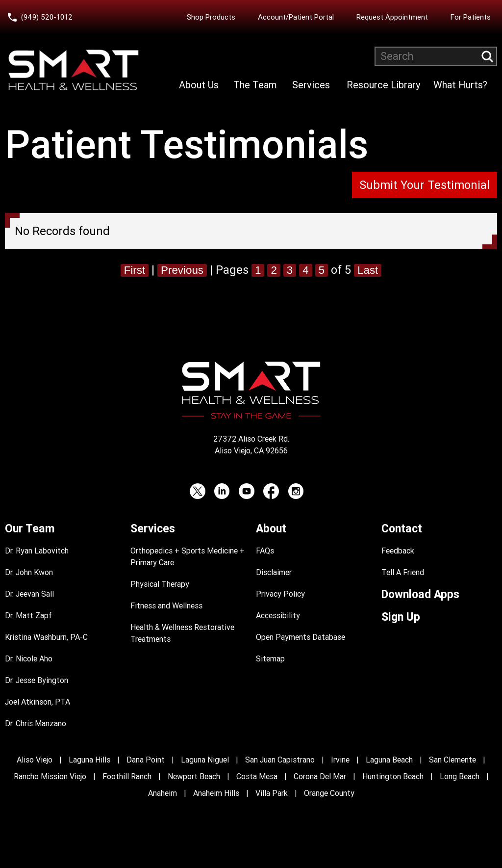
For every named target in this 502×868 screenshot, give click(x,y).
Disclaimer (274, 572)
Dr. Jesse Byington (37, 680)
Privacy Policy (280, 594)
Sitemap (270, 659)
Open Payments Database (301, 637)
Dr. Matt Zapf (28, 616)
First (131, 270)
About (271, 529)
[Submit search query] (487, 56)
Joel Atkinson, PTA (38, 702)
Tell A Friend (403, 572)
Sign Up (401, 617)
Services (311, 85)
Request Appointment (392, 17)
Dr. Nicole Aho (29, 659)
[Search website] (436, 56)
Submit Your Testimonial (425, 185)
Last (372, 270)
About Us (199, 85)
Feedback (398, 551)
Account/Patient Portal (296, 17)
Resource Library (383, 85)
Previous (181, 270)
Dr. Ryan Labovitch (37, 551)
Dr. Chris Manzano (36, 723)
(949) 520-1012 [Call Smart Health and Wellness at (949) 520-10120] (47, 17)
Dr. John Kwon (29, 572)
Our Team (30, 529)
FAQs (265, 551)
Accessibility (278, 616)
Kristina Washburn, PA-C (46, 637)
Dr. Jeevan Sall (29, 594)
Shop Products (211, 17)
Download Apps (420, 594)
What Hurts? (460, 85)
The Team (255, 85)
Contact (402, 529)
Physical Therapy (160, 584)
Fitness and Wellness (166, 606)
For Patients (471, 17)
